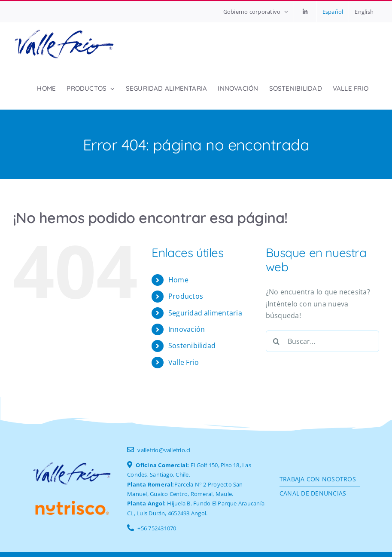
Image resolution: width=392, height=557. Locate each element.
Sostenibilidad (192, 346)
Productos (186, 296)
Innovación (187, 329)
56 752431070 (159, 528)
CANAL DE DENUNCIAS (313, 493)
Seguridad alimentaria (205, 313)
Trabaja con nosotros (318, 479)
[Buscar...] (322, 341)
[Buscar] (277, 341)
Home (178, 280)
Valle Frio (184, 362)
